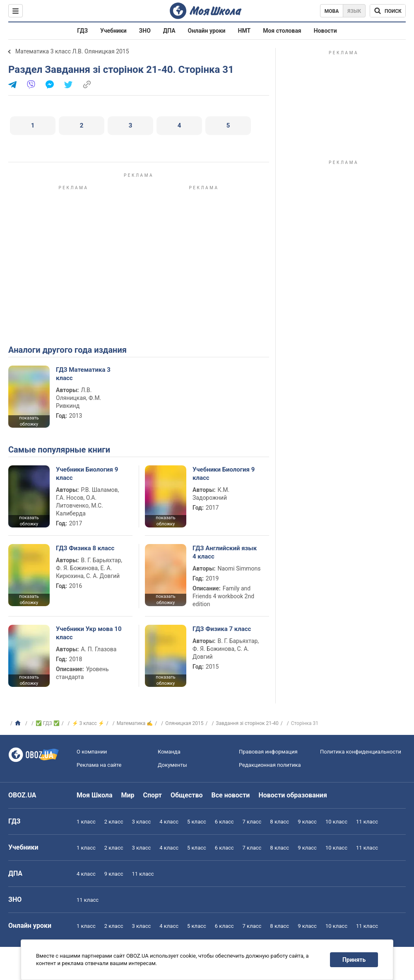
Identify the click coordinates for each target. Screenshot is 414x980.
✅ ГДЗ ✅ (48, 723)
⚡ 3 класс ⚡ (88, 723)
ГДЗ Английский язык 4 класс (225, 552)
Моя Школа (95, 795)
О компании (92, 752)
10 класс (336, 822)
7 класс (252, 822)
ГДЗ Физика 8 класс (85, 548)
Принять (354, 960)
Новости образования (292, 795)
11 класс (367, 822)
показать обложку (29, 421)
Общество (187, 795)
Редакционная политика (270, 765)
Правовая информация (268, 752)
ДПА (169, 31)
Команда (169, 752)
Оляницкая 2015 (184, 723)
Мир (128, 795)
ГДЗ (82, 31)
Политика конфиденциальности (361, 752)
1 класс (86, 822)
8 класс (279, 822)
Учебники (113, 31)
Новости (325, 31)
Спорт (153, 795)
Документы (172, 765)
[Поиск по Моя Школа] (388, 11)
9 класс (307, 822)
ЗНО (145, 31)
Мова (332, 11)
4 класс (169, 822)
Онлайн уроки (207, 31)
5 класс (197, 822)
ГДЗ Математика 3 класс (83, 374)
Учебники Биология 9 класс (87, 474)
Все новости (231, 795)
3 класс (142, 822)
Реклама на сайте (99, 765)
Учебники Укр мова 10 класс (89, 633)
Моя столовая (282, 31)
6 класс (224, 822)
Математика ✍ (135, 723)
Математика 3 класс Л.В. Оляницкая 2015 (72, 51)
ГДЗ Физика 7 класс (222, 629)
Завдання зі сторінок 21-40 (247, 723)
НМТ (244, 31)
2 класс (114, 822)
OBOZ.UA (22, 795)
